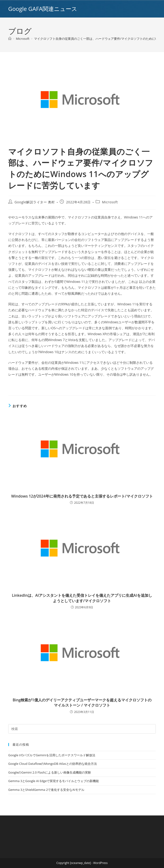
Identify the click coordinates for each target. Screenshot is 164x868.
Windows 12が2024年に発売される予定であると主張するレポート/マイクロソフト (82, 496)
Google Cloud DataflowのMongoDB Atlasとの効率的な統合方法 (53, 764)
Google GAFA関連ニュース (43, 9)
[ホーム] (10, 39)
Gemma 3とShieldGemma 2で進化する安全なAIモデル (46, 790)
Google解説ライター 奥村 (35, 202)
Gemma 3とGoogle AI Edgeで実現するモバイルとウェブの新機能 (54, 781)
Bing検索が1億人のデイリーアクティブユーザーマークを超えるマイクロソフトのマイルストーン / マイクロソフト (82, 703)
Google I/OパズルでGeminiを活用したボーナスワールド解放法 (52, 755)
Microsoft (110, 202)
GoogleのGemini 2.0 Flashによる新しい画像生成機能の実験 (50, 772)
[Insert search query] (82, 729)
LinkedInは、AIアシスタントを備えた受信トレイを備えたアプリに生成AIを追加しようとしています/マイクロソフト (82, 598)
